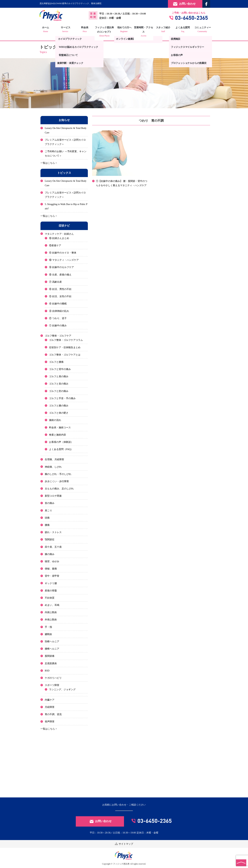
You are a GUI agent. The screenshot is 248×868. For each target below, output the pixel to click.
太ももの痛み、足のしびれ (59, 489)
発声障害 (50, 722)
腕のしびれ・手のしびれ (58, 474)
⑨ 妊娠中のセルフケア (61, 267)
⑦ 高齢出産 (55, 282)
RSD (47, 671)
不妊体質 (50, 598)
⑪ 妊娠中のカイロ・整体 (63, 253)
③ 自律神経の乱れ (59, 311)
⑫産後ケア (55, 245)
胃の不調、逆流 (53, 714)
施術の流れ (55, 420)
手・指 (48, 627)
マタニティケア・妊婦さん (59, 234)
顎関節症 (50, 540)
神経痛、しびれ (53, 467)
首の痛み (50, 503)
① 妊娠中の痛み (58, 326)
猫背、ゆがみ (52, 561)
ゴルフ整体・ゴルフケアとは (65, 355)
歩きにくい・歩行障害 (57, 481)
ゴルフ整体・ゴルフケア (58, 336)
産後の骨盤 (51, 591)
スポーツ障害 (52, 685)
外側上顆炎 (51, 620)
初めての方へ (124, 30)
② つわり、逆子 (58, 318)
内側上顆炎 (51, 612)
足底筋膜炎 (51, 663)
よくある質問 (181, 30)
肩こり (48, 511)
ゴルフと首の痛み (59, 384)
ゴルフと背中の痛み (60, 369)
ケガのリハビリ (53, 678)
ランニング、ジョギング (62, 689)
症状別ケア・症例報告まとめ (65, 347)
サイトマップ (124, 844)
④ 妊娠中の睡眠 (58, 304)
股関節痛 (50, 656)
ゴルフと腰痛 (56, 362)
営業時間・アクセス (143, 32)
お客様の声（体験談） (61, 442)
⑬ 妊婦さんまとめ (59, 238)
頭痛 (47, 518)
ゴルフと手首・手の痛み (62, 398)
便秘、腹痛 (51, 569)
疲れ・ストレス (53, 532)
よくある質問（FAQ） (61, 449)
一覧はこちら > (49, 163)
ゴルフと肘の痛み (59, 391)
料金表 (86, 30)
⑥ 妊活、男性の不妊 (60, 289)
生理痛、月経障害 (54, 459)
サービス (67, 30)
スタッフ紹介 (162, 30)
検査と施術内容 (58, 435)
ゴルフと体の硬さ (59, 413)
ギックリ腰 (51, 583)
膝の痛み (50, 554)
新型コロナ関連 (53, 496)
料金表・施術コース (60, 428)
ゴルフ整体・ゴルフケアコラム (66, 340)
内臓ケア (50, 700)
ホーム (47, 30)
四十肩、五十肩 (53, 547)
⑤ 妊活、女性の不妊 (60, 296)
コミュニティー (200, 30)
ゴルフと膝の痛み (59, 406)
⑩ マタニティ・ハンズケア (64, 260)
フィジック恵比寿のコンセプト (105, 32)
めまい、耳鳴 (52, 605)
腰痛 (47, 525)
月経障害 (50, 707)
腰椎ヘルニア (52, 649)
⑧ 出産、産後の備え (60, 275)
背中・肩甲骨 (52, 576)
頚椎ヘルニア (52, 642)
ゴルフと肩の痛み (59, 376)
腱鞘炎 (48, 634)
